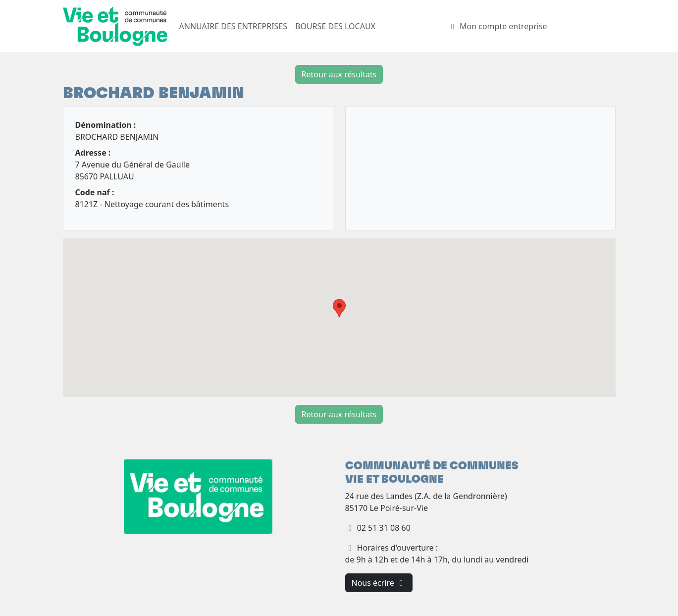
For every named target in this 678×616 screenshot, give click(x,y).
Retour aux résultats (339, 74)
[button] (339, 308)
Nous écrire (379, 583)
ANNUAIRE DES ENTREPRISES (234, 26)
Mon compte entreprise (497, 26)
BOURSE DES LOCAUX (335, 26)
